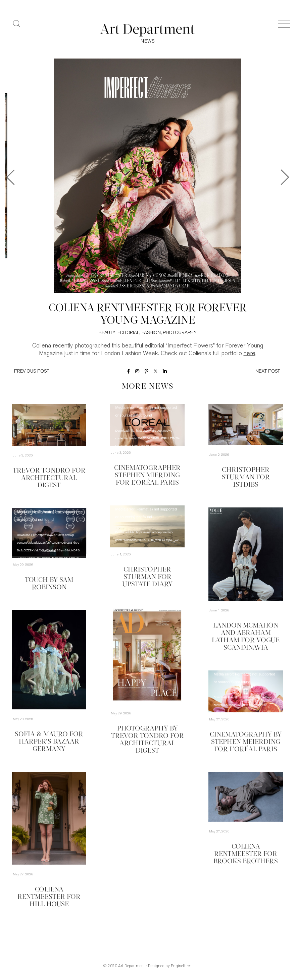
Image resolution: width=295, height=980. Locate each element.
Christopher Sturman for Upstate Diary (147, 577)
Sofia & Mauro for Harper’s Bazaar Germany (49, 742)
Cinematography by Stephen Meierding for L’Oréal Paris (246, 742)
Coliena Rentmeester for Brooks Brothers (246, 854)
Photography (180, 333)
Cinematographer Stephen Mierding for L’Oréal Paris (147, 476)
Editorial (128, 333)
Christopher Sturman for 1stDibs (246, 478)
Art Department (132, 966)
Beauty (107, 333)
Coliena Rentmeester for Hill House (49, 897)
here (250, 354)
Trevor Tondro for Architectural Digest (49, 478)
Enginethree (181, 966)
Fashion (151, 333)
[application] (147, 425)
